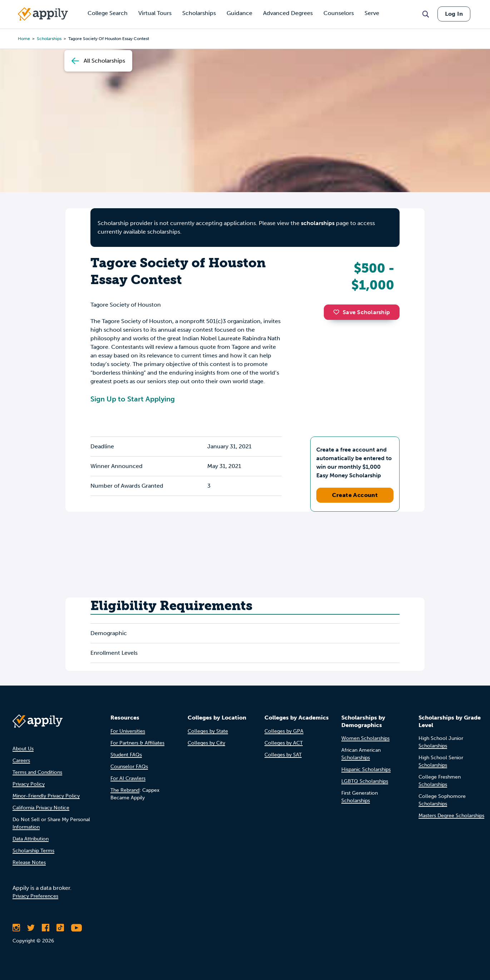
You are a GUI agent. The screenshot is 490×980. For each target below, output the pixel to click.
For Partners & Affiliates (137, 743)
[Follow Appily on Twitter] (31, 928)
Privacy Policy (29, 784)
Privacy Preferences (35, 896)
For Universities (128, 731)
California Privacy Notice (41, 808)
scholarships (318, 223)
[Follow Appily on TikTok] (60, 928)
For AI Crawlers (128, 778)
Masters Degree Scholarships (451, 816)
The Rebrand (125, 790)
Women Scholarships (365, 738)
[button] (338, 312)
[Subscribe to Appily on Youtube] (76, 928)
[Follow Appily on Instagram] (16, 928)
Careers (21, 760)
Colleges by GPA (284, 731)
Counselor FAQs (129, 767)
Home (24, 39)
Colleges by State (208, 731)
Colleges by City (206, 743)
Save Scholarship (362, 312)
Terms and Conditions (37, 772)
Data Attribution (31, 839)
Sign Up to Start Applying (133, 399)
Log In (454, 14)
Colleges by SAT (283, 755)
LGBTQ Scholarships (365, 781)
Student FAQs (126, 755)
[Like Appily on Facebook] (46, 928)
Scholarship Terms (33, 851)
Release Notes (29, 862)
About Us (23, 749)
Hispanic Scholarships (366, 769)
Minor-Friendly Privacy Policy (46, 796)
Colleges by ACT (284, 743)
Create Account (355, 495)
